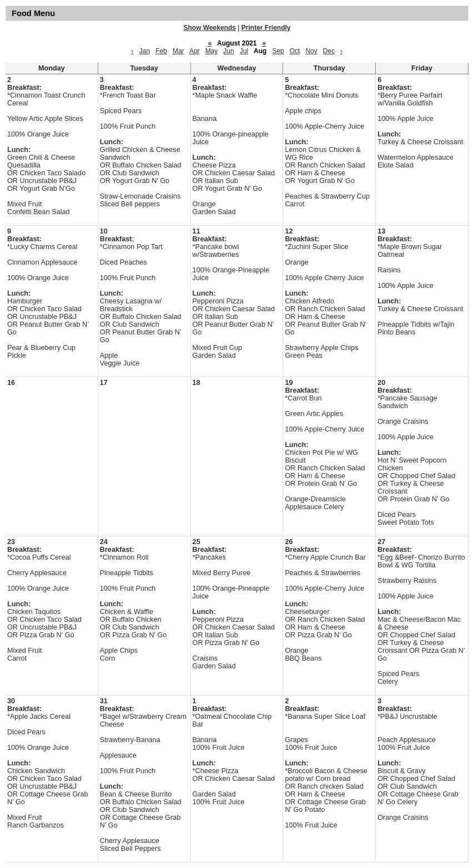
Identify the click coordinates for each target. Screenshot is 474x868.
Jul (244, 51)
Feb (161, 51)
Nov (311, 51)
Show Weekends (210, 28)
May (212, 51)
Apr (195, 51)
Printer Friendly (266, 28)
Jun (228, 51)
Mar (178, 51)
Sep (278, 51)
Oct (295, 51)
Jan (145, 51)
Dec (329, 51)
